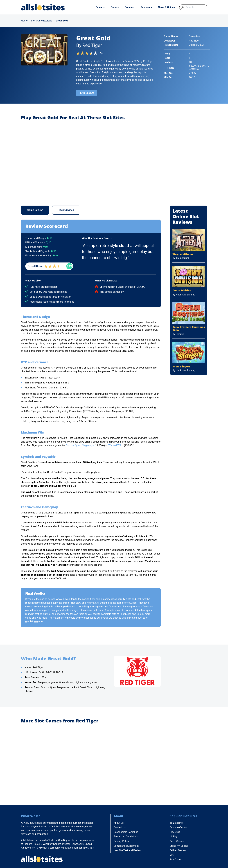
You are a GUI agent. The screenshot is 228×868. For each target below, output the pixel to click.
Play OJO (175, 832)
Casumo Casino (178, 827)
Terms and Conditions (126, 837)
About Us (119, 823)
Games (115, 7)
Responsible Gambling (126, 832)
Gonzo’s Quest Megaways (80, 445)
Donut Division (182, 290)
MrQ (172, 855)
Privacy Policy (121, 841)
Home (24, 21)
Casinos (100, 7)
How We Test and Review (127, 850)
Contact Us (120, 827)
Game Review (35, 210)
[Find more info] (102, 54)
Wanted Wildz (116, 445)
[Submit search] (182, 7)
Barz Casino (176, 823)
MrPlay (173, 837)
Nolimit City (93, 603)
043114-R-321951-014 (51, 672)
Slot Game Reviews (42, 21)
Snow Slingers (181, 367)
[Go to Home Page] (43, 7)
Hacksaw (76, 603)
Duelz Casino (177, 841)
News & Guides (166, 7)
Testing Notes (66, 210)
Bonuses (130, 7)
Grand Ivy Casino (179, 846)
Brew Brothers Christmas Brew (189, 328)
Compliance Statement (126, 846)
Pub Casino (176, 860)
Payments (146, 7)
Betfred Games (178, 850)
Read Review (87, 93)
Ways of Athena (183, 254)
